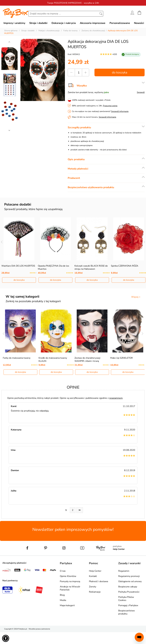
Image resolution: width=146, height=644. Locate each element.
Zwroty (93, 587)
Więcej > (136, 297)
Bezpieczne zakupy (128, 587)
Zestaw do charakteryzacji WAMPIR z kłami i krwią (87, 360)
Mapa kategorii (67, 605)
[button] (6, 638)
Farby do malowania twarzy (17, 358)
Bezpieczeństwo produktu (127, 612)
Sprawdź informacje (120, 111)
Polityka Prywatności (129, 592)
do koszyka (120, 72)
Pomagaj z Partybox (128, 605)
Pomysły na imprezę (70, 581)
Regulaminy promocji (129, 576)
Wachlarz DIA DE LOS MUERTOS (18, 266)
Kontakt (93, 576)
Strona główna (11, 31)
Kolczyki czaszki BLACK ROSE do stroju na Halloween (91, 267)
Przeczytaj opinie (110, 106)
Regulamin (124, 571)
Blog (62, 595)
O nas (63, 571)
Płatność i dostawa (98, 581)
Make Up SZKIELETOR (122, 358)
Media (63, 600)
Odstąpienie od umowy (130, 581)
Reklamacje (95, 592)
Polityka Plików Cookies (126, 599)
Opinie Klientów (68, 576)
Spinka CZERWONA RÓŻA (125, 266)
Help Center (95, 571)
